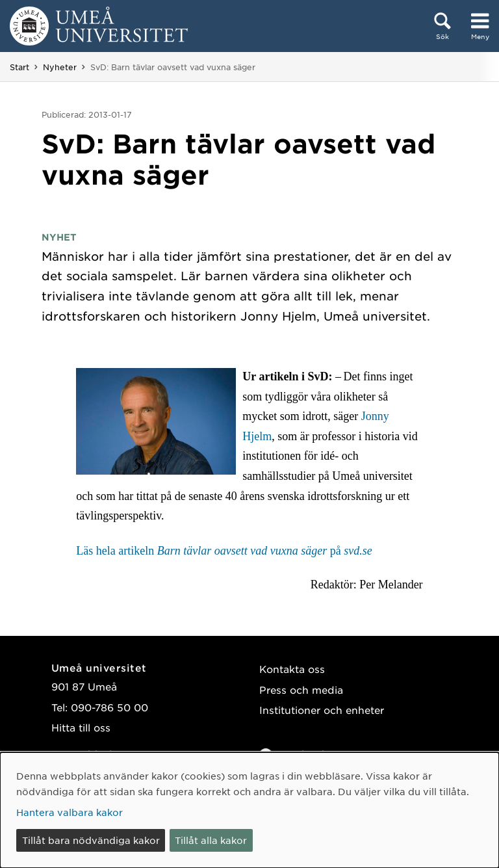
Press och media (301, 690)
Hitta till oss (81, 727)
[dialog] (249, 810)
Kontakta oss (292, 669)
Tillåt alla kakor (211, 840)
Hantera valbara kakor (70, 812)
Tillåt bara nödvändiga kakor (91, 840)
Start (19, 67)
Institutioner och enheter (322, 710)
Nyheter (60, 67)
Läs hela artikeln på (224, 551)
